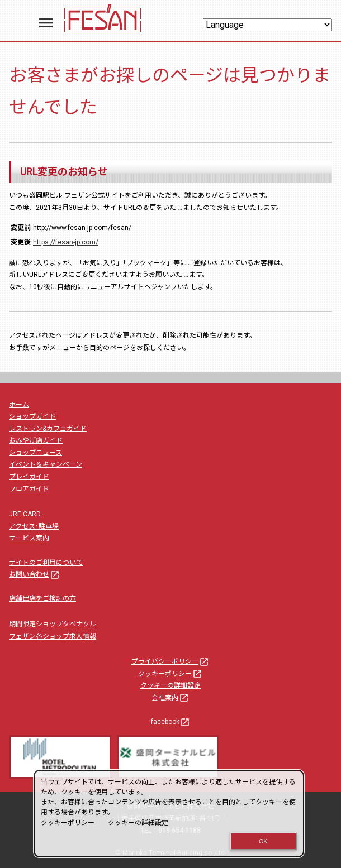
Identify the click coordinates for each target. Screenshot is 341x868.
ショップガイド (32, 416)
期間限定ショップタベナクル (53, 624)
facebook (171, 722)
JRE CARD (25, 514)
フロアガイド (29, 489)
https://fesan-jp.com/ (66, 242)
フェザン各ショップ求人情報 (53, 636)
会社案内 (170, 698)
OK (263, 841)
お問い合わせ (35, 574)
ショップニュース (35, 453)
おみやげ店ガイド (36, 440)
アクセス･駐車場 (34, 526)
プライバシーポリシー (170, 661)
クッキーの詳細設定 (170, 685)
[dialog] (169, 814)
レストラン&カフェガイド (48, 429)
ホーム (19, 405)
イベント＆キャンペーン (46, 464)
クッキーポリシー (170, 674)
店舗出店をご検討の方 (42, 598)
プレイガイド (29, 477)
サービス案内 (29, 538)
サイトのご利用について (46, 563)
